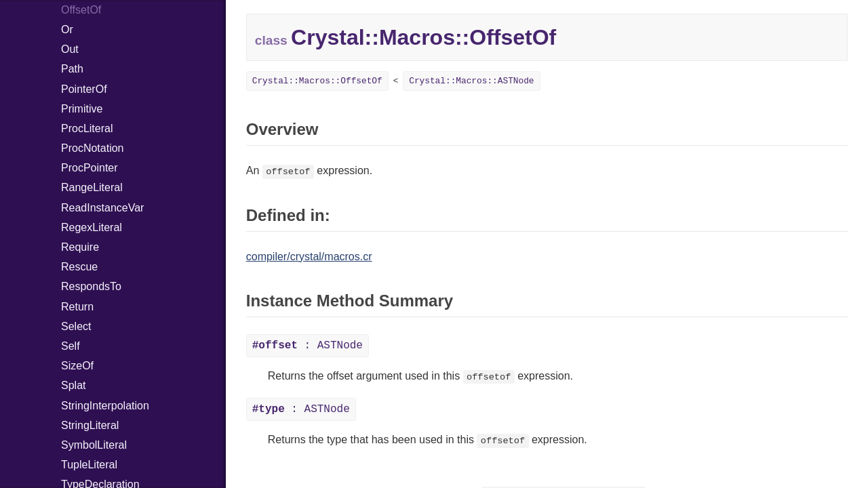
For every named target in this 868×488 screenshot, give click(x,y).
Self (71, 346)
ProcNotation (93, 148)
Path (72, 69)
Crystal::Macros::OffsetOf (317, 81)
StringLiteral (90, 425)
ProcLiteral (87, 128)
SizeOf (77, 366)
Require (80, 247)
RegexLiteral (92, 227)
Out (70, 49)
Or (67, 29)
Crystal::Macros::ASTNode (471, 81)
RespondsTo (91, 286)
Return (77, 307)
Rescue (79, 267)
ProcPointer (90, 168)
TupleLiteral (89, 465)
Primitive (82, 109)
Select (76, 326)
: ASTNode (308, 346)
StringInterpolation (105, 406)
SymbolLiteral (94, 445)
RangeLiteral (92, 187)
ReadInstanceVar (102, 208)
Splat (73, 385)
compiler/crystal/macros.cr (309, 257)
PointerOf (84, 89)
